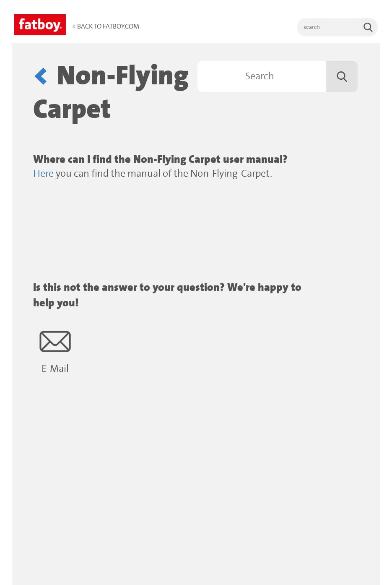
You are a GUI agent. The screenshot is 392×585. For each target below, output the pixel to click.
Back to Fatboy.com (106, 26)
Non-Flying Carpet (111, 93)
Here (43, 174)
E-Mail (55, 350)
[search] (337, 27)
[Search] (278, 76)
